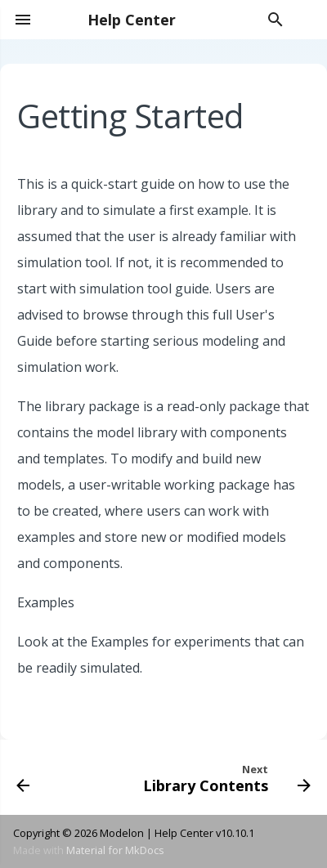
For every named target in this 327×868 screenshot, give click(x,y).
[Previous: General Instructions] (23, 777)
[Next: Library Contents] (225, 777)
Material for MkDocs (115, 850)
